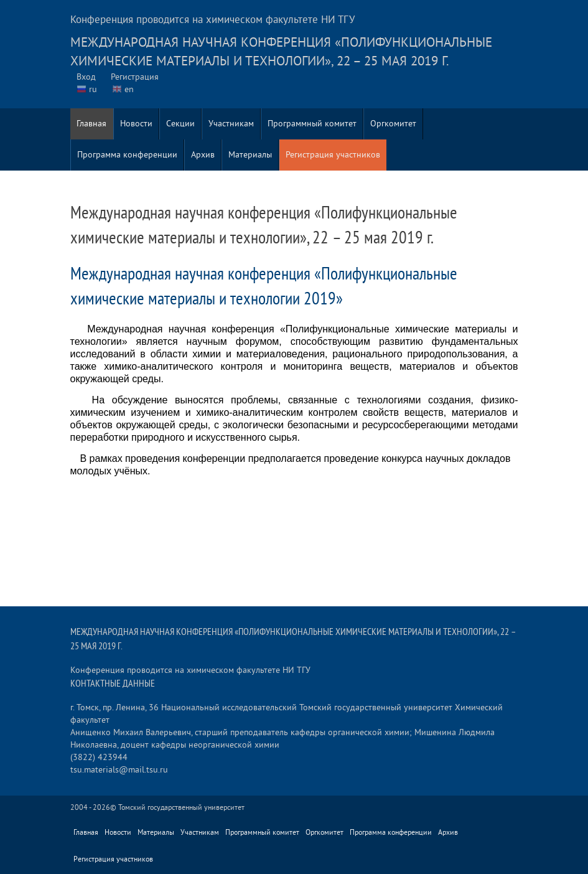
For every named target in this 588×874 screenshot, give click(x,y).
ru (93, 89)
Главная (91, 124)
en (129, 89)
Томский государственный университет (181, 808)
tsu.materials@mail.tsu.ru (119, 770)
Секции (180, 124)
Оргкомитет (393, 124)
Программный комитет (312, 124)
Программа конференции (127, 155)
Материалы (250, 155)
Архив (203, 155)
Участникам (231, 124)
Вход (86, 77)
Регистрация (135, 77)
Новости (136, 124)
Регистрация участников (333, 155)
